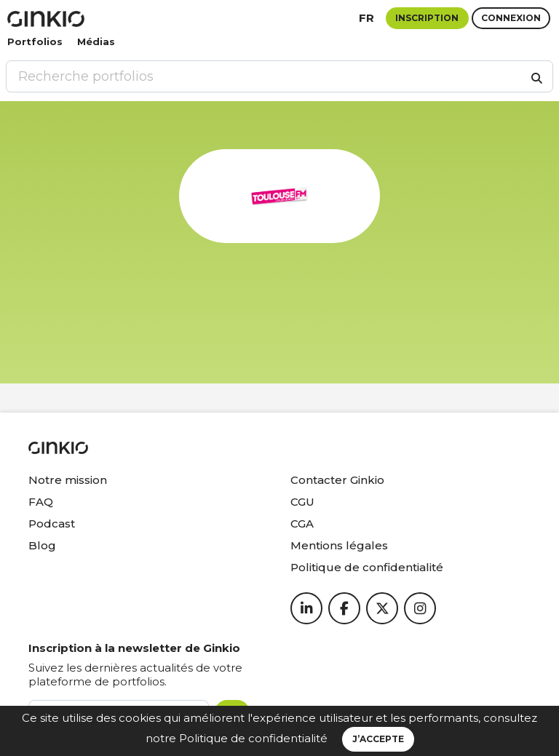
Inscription (427, 18)
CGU (302, 502)
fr (366, 18)
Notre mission (68, 480)
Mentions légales (339, 545)
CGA (302, 524)
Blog (42, 545)
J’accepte (378, 739)
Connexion (511, 18)
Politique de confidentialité (253, 738)
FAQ (41, 502)
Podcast (52, 524)
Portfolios (35, 41)
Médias (96, 41)
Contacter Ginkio (337, 480)
